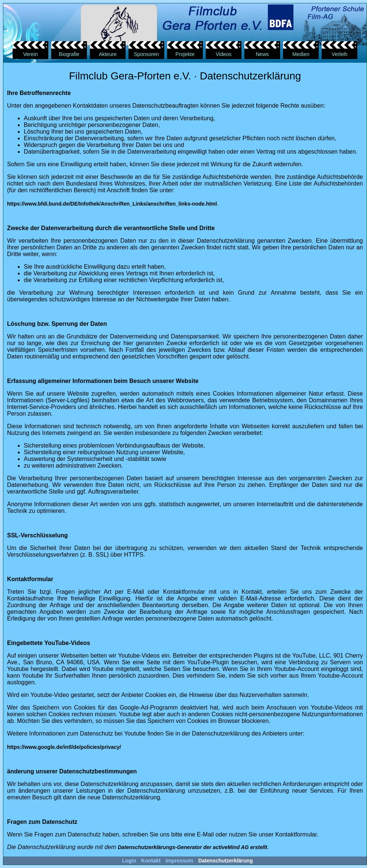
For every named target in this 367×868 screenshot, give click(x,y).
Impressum (180, 861)
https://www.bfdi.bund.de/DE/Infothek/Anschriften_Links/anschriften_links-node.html (112, 204)
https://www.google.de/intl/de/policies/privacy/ (64, 747)
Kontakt (151, 861)
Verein (30, 54)
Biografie (69, 54)
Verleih (340, 54)
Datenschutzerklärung (226, 861)
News (262, 54)
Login (129, 861)
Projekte (185, 54)
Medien (301, 54)
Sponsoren (146, 54)
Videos (224, 54)
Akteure (108, 54)
